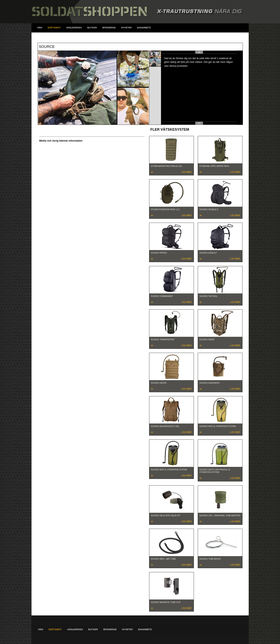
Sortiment (54, 28)
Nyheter (126, 28)
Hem (40, 28)
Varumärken (74, 28)
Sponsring (109, 28)
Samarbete (144, 28)
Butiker (92, 28)
